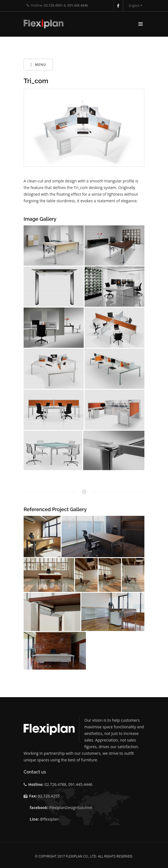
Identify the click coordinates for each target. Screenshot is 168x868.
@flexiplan (49, 819)
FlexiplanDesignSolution (71, 808)
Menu (38, 65)
